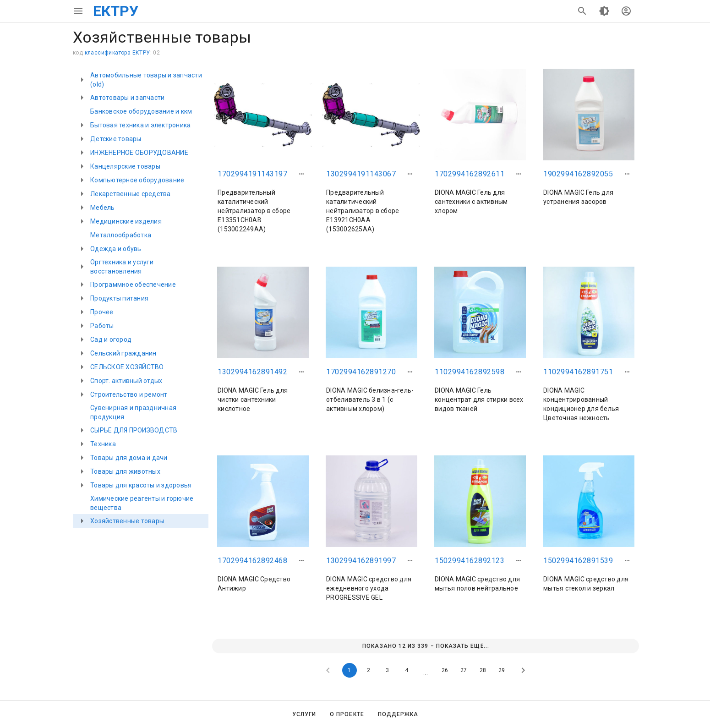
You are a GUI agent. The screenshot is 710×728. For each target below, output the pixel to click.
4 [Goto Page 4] (407, 670)
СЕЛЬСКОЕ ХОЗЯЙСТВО (127, 367)
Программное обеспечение (133, 285)
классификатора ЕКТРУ (117, 53)
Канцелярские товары (125, 166)
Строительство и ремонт (129, 394)
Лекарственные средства (131, 194)
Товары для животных (125, 471)
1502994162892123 (470, 561)
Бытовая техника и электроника (140, 125)
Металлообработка (121, 235)
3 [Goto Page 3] (387, 670)
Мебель (103, 208)
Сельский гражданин (123, 353)
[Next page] (523, 670)
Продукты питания (119, 298)
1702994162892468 (252, 561)
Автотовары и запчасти (127, 98)
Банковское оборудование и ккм (141, 111)
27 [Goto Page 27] (464, 670)
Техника (103, 444)
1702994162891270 (361, 372)
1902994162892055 (578, 174)
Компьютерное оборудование (137, 180)
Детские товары (116, 139)
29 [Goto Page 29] (502, 670)
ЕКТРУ (116, 11)
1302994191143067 (361, 174)
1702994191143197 (252, 174)
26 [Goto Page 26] (445, 670)
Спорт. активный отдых (126, 381)
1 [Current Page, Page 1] (349, 670)
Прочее (102, 312)
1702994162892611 (470, 174)
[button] (301, 174)
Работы (102, 326)
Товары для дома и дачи (129, 458)
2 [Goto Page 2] (369, 670)
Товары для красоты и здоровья (141, 485)
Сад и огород (111, 339)
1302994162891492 (252, 372)
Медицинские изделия (126, 221)
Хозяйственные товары (127, 521)
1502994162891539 (578, 561)
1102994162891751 (578, 372)
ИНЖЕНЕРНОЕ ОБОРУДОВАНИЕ (139, 153)
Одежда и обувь (116, 249)
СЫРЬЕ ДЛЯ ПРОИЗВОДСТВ (134, 430)
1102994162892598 (470, 372)
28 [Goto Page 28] (483, 670)
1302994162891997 (361, 561)
